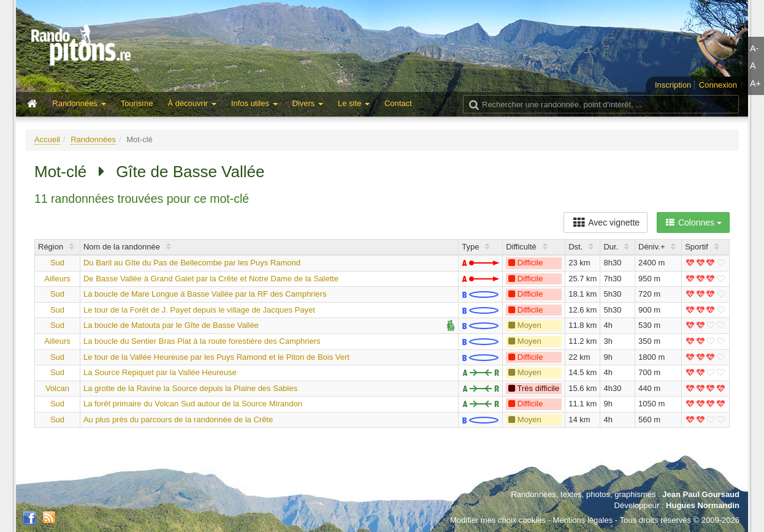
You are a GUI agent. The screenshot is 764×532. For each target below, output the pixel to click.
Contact (398, 103)
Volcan (57, 388)
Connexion (718, 85)
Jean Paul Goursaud (701, 494)
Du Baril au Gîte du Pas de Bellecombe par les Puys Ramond (192, 263)
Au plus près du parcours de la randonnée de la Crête (178, 420)
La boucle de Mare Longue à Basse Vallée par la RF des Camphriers (205, 294)
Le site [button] (354, 103)
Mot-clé (60, 172)
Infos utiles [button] (254, 103)
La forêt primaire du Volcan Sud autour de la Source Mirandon (193, 404)
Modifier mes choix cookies (498, 520)
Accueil (47, 139)
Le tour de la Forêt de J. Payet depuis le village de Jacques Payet (199, 310)
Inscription (673, 85)
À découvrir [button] (192, 103)
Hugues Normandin (703, 505)
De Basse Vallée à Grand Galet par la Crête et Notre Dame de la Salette (211, 279)
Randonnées (93, 139)
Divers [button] (308, 103)
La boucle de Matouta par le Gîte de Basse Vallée (171, 325)
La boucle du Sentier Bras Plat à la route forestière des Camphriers (202, 341)
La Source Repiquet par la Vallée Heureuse (160, 372)
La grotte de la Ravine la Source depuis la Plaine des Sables (190, 388)
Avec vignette (605, 222)
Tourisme (137, 103)
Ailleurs (57, 279)
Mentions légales (583, 520)
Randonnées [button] (79, 103)
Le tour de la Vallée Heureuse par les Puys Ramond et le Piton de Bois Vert (216, 357)
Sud (57, 263)
